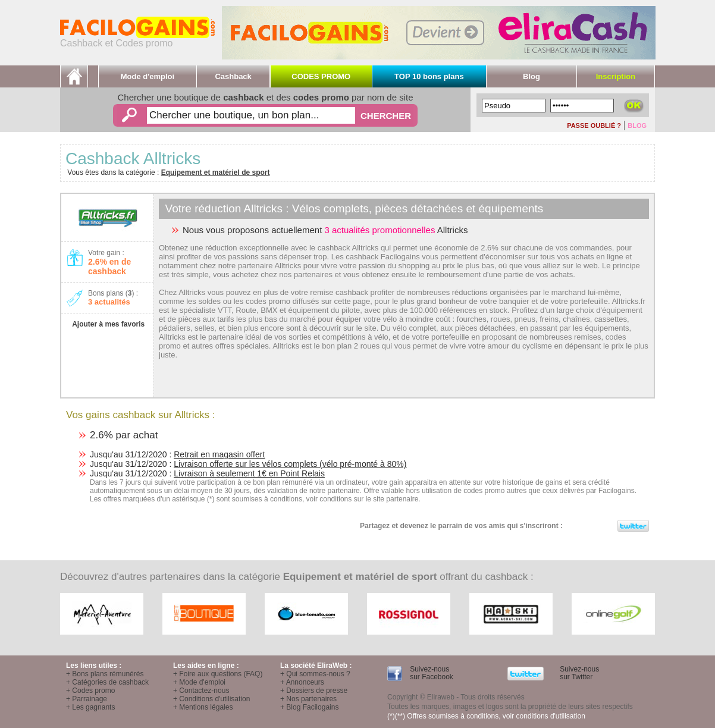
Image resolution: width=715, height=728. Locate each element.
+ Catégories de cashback (107, 682)
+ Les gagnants (90, 707)
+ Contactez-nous (201, 691)
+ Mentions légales (203, 707)
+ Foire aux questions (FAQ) (218, 674)
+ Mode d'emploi (199, 682)
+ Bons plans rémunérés (105, 674)
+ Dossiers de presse (314, 691)
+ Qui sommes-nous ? (315, 674)
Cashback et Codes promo (137, 39)
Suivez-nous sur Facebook (431, 673)
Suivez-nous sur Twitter (578, 673)
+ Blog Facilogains (309, 707)
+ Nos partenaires (308, 699)
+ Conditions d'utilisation (211, 699)
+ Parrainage (87, 699)
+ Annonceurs (302, 682)
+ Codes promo (90, 691)
